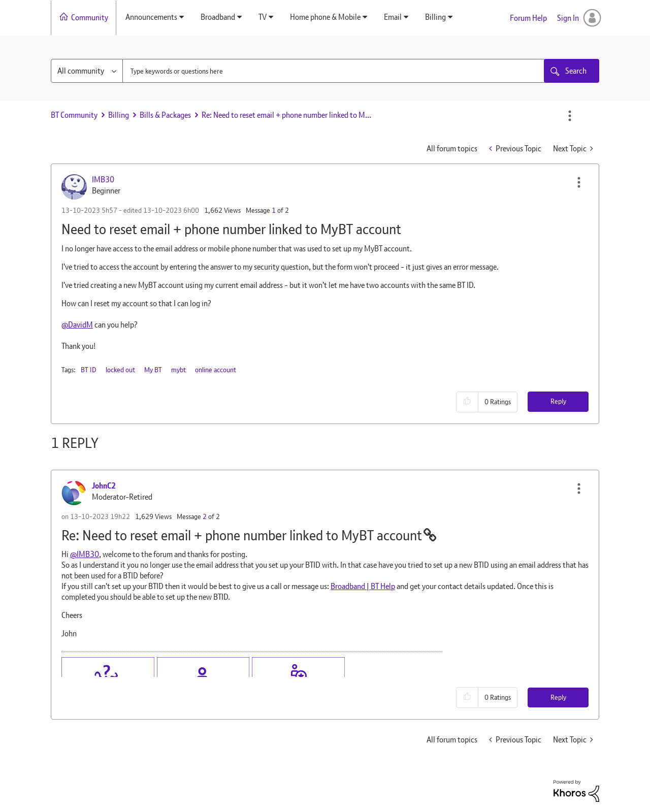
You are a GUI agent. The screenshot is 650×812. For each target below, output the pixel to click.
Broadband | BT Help (363, 586)
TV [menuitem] (263, 17)
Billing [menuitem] (435, 17)
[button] (579, 182)
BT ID (89, 370)
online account (216, 370)
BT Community (74, 115)
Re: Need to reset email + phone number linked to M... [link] (286, 115)
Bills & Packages (165, 115)
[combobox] (334, 71)
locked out (120, 370)
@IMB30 (85, 554)
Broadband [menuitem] (218, 17)
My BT (153, 370)
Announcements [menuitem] (151, 17)
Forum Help (528, 18)
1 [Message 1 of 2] (274, 210)
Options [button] (570, 116)
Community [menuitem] (90, 18)
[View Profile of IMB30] (103, 180)
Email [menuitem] (393, 17)
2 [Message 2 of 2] (205, 516)
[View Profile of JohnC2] (104, 486)
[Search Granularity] (87, 71)
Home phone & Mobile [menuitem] (325, 17)
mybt (178, 370)
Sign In (568, 18)
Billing (119, 115)
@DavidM (77, 325)
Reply (558, 401)
